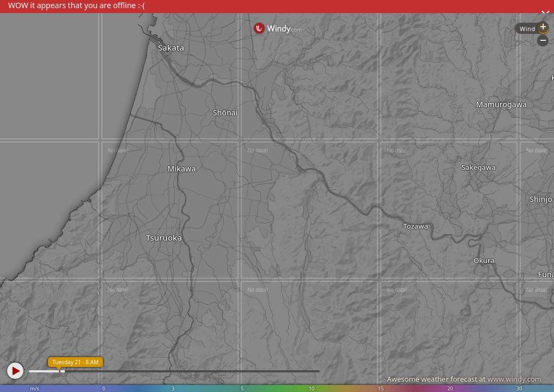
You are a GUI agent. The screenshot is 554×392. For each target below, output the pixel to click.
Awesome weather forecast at (464, 379)
